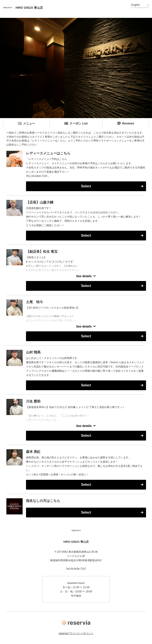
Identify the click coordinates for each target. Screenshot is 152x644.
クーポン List (76, 123)
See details (84, 276)
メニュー (26, 123)
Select (86, 186)
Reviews (126, 123)
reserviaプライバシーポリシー (76, 633)
